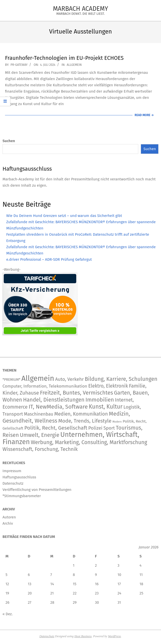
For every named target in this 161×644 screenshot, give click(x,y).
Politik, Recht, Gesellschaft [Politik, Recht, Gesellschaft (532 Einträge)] (56, 428)
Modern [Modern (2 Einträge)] (117, 422)
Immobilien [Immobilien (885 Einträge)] (100, 400)
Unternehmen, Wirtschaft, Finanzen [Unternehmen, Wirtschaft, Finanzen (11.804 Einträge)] (71, 438)
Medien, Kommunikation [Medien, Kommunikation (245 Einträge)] (81, 414)
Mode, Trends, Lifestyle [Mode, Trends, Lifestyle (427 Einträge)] (85, 421)
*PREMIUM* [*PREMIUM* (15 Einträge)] (11, 380)
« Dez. (8, 614)
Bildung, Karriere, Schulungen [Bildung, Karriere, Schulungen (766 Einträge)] (121, 379)
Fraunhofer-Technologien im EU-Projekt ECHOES (64, 58)
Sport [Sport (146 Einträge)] (109, 428)
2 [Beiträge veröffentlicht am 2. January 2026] (96, 565)
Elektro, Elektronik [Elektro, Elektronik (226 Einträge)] (108, 386)
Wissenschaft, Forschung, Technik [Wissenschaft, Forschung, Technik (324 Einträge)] (40, 449)
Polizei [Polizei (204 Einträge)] (95, 428)
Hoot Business (83, 636)
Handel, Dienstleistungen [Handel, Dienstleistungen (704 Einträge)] (54, 400)
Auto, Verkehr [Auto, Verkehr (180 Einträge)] (69, 379)
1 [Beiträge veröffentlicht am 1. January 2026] (74, 565)
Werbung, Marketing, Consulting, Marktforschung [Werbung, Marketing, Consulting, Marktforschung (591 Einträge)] (89, 442)
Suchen (9, 141)
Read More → (144, 115)
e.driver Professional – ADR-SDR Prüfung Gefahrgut (49, 259)
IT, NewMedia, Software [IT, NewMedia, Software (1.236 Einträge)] (58, 407)
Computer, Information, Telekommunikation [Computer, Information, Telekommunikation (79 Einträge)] (45, 386)
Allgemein (74, 65)
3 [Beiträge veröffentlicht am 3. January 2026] (118, 565)
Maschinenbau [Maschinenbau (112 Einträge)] (39, 414)
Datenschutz (47, 636)
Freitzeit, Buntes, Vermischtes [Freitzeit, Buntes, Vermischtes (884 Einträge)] (76, 393)
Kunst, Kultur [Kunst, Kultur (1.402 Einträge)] (106, 407)
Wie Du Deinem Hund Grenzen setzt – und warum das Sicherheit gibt (64, 216)
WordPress (114, 636)
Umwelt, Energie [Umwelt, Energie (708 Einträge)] (39, 435)
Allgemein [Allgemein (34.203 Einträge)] (38, 378)
